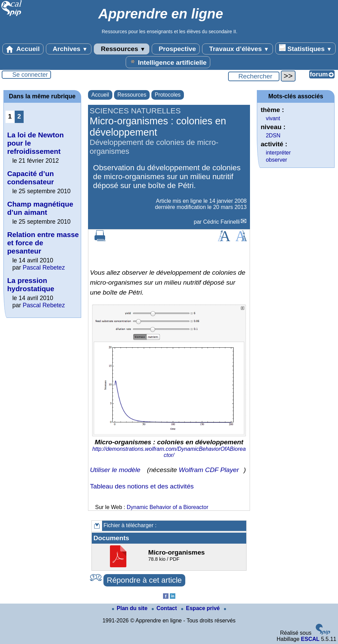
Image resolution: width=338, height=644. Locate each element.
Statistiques (305, 48)
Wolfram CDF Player (209, 470)
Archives (69, 49)
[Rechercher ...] (254, 76)
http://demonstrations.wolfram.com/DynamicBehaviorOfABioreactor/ (169, 452)
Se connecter (30, 75)
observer (276, 160)
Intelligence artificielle (168, 62)
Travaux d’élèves (237, 49)
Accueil (23, 49)
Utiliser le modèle (115, 470)
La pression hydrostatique (31, 284)
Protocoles (168, 95)
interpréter (278, 153)
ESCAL (310, 639)
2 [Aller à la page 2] (19, 116)
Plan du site (130, 608)
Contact (165, 608)
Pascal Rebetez (44, 268)
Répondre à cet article (144, 580)
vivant (273, 118)
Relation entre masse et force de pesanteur (43, 243)
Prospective (176, 49)
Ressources (121, 49)
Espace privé (201, 608)
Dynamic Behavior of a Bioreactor (167, 507)
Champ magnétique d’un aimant (40, 208)
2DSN (273, 135)
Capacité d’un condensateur (30, 178)
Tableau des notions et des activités (142, 486)
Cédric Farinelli (221, 222)
